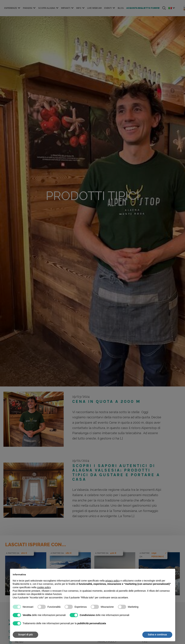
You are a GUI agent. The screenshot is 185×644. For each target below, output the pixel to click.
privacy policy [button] (113, 581)
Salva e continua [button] (157, 635)
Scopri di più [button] (26, 635)
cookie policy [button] (44, 587)
